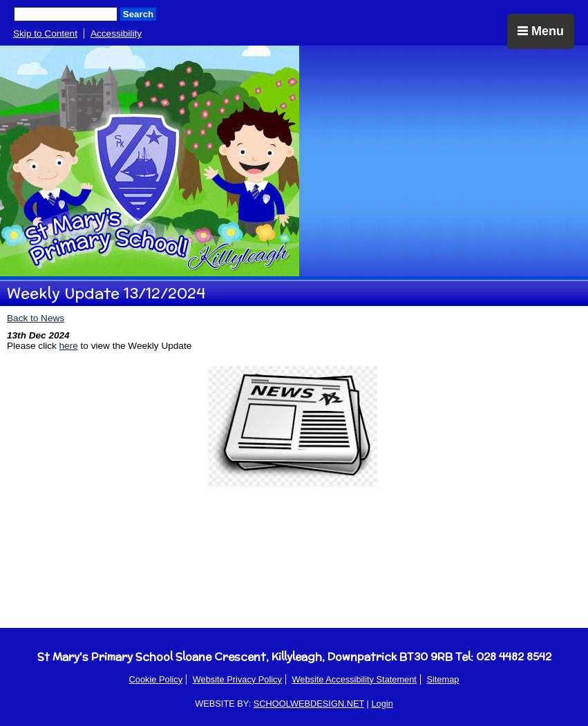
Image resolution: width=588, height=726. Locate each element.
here (69, 346)
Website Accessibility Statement (354, 679)
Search (138, 14)
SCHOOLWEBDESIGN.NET (309, 704)
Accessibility (116, 34)
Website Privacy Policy (237, 679)
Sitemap (443, 679)
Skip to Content (45, 34)
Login (382, 704)
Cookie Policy (156, 679)
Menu (541, 31)
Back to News (36, 318)
